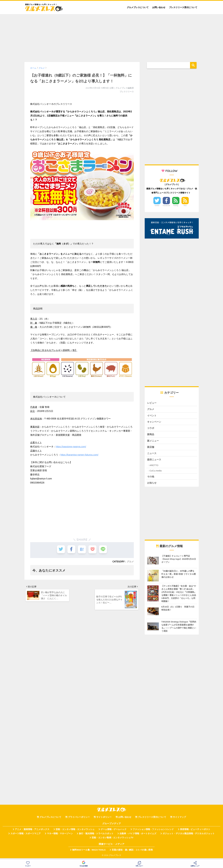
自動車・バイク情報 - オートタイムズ (138, 835)
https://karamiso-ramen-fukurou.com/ (79, 455)
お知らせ (152, 485)
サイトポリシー (104, 819)
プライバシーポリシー (79, 819)
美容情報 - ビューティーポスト (195, 831)
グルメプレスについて (138, 7)
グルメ (130, 561)
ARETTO (154, 467)
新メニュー (153, 442)
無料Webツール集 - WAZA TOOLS (89, 852)
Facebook (166, 206)
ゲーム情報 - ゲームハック (114, 831)
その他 (151, 478)
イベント (152, 416)
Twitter (157, 206)
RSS (185, 206)
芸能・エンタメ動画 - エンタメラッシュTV (112, 839)
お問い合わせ (159, 7)
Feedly (176, 206)
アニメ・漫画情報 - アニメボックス (32, 831)
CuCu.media (156, 472)
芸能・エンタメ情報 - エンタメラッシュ (75, 831)
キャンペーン (155, 422)
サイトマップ (179, 819)
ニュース (152, 455)
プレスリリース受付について (183, 7)
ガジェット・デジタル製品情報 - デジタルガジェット (189, 835)
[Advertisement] (112, 37)
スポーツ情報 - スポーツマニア (26, 835)
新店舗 (151, 448)
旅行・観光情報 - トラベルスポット (96, 835)
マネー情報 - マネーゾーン (60, 835)
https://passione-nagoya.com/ (71, 447)
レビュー (152, 403)
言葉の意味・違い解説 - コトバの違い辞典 (132, 852)
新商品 (151, 435)
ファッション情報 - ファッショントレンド (153, 831)
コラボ (151, 429)
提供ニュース (155, 461)
